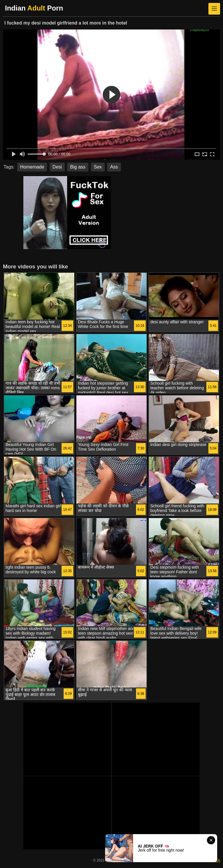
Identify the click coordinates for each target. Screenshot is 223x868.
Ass (114, 167)
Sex (98, 167)
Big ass (78, 167)
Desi (57, 167)
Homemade (32, 167)
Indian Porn (34, 8)
